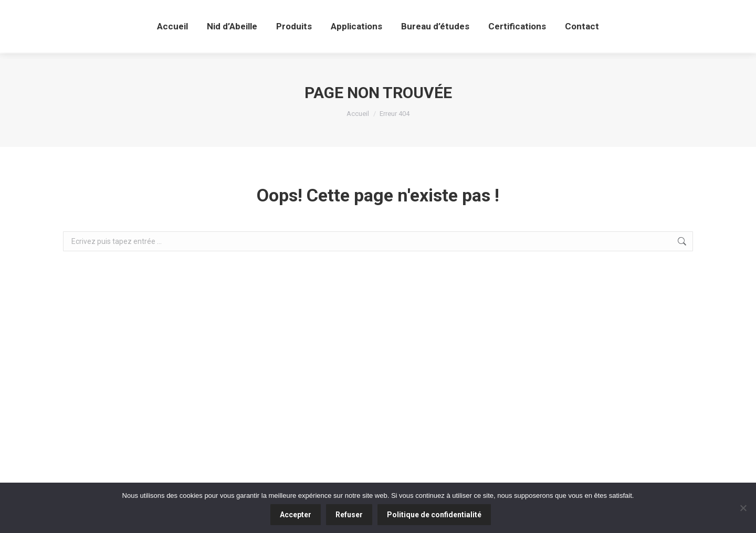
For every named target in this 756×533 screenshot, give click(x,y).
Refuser (349, 515)
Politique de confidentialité (434, 515)
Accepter (296, 515)
